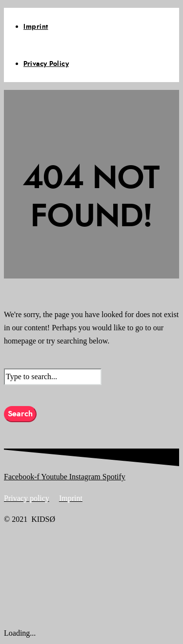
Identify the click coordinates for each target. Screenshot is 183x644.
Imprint (36, 27)
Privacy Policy (46, 64)
